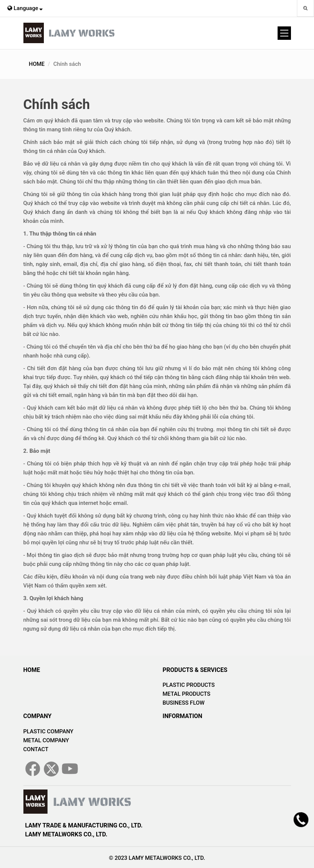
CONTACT (36, 749)
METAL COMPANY (46, 740)
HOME (37, 64)
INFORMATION (183, 716)
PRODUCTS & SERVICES (195, 670)
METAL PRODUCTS (187, 694)
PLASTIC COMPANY (48, 731)
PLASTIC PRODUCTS (189, 685)
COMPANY (38, 716)
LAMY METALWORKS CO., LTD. (66, 834)
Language (25, 8)
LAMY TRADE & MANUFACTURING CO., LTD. (84, 825)
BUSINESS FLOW (184, 703)
